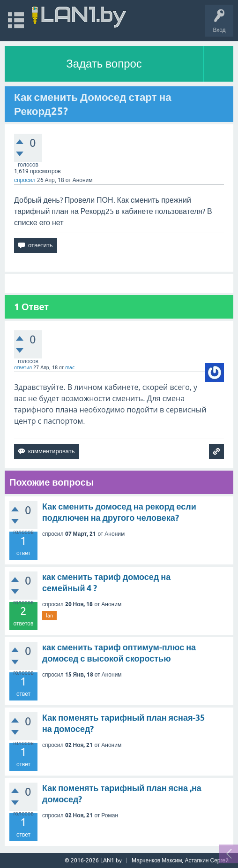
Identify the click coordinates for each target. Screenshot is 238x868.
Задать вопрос (104, 64)
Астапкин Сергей (207, 860)
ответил (23, 367)
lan (49, 616)
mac (70, 367)
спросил (25, 180)
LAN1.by (111, 860)
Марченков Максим (157, 860)
